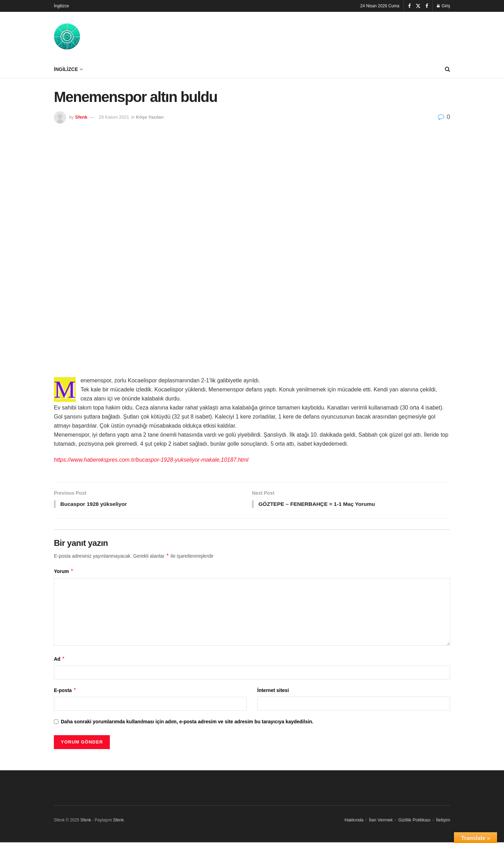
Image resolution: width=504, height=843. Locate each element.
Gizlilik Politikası (414, 820)
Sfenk (81, 117)
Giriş (444, 6)
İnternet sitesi (273, 691)
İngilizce (61, 6)
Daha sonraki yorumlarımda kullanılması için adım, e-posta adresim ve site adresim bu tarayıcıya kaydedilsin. (187, 722)
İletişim (443, 820)
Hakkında (354, 820)
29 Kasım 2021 (114, 117)
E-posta (65, 691)
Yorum (64, 572)
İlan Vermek (381, 820)
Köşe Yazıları (150, 117)
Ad (59, 659)
